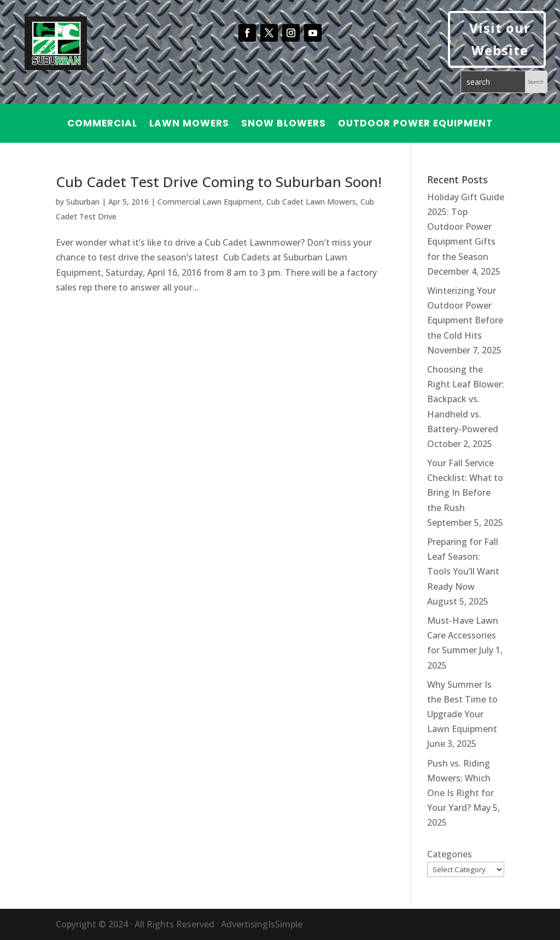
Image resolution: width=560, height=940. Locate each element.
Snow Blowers (284, 124)
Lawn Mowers (189, 124)
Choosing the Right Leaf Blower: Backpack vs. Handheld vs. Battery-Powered (466, 399)
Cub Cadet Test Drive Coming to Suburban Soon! (219, 182)
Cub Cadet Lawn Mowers (311, 202)
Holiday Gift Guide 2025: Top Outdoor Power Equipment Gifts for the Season (466, 227)
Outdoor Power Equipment (415, 124)
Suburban (83, 202)
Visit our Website (500, 39)
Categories (450, 854)
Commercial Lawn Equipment (210, 202)
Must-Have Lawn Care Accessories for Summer (463, 635)
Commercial (102, 124)
